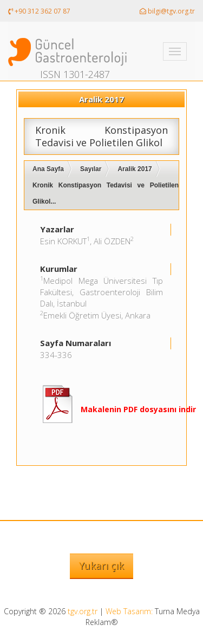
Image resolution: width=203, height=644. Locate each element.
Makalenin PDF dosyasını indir (138, 409)
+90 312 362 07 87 (39, 11)
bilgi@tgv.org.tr (167, 11)
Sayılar (91, 169)
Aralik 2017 (135, 169)
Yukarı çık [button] (101, 565)
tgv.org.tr (83, 611)
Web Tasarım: (129, 611)
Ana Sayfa (48, 169)
